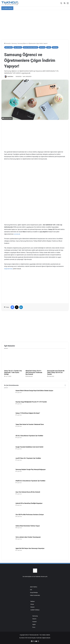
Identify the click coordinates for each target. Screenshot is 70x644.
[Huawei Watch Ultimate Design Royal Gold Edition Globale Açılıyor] (9, 395)
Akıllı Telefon (9, 47)
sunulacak (17, 234)
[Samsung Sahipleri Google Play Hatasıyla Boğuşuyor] (9, 474)
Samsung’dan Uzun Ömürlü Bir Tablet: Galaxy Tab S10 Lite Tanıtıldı (56, 372)
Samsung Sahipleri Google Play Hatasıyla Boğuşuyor (31, 469)
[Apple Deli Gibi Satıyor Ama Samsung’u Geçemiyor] (9, 552)
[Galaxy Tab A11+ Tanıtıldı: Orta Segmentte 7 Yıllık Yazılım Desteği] (14, 360)
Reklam (33, 601)
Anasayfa (7, 43)
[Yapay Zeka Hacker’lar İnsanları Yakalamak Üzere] (9, 428)
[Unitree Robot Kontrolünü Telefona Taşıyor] (9, 530)
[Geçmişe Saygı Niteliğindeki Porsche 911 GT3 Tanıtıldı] (9, 406)
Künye (32, 604)
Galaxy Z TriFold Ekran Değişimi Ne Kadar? (28, 413)
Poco (34, 627)
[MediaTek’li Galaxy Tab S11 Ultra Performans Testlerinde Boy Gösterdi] (35, 360)
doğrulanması (8, 269)
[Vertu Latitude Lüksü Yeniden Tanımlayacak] (9, 541)
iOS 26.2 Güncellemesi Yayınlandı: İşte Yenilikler (29, 436)
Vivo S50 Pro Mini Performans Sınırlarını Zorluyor (30, 515)
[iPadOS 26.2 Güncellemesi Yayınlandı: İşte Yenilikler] (9, 485)
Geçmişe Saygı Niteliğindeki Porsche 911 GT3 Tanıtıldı (31, 402)
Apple (34, 624)
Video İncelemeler (35, 595)
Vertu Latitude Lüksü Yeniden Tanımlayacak (28, 537)
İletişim (33, 607)
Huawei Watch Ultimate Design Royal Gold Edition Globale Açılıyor (34, 391)
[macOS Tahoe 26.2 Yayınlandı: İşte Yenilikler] (9, 462)
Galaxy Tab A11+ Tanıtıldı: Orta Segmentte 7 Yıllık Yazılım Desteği (13, 372)
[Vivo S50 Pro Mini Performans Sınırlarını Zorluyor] (9, 519)
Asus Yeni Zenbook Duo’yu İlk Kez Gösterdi (28, 492)
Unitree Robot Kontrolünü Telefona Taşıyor (28, 526)
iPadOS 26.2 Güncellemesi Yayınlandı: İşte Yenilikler (30, 481)
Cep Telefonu (18, 47)
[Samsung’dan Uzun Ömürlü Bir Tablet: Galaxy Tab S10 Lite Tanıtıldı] (56, 360)
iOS (31, 590)
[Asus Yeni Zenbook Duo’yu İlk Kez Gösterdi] (9, 496)
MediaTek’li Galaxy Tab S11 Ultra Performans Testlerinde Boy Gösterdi (34, 372)
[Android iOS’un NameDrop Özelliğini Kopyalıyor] (9, 507)
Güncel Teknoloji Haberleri (30, 47)
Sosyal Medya (34, 592)
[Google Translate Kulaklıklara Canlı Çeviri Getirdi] (9, 451)
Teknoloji (55, 47)
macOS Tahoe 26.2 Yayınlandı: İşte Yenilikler (28, 458)
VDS (26, 638)
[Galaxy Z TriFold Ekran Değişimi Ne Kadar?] (9, 417)
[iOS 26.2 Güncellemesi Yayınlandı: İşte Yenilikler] (9, 440)
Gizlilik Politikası (35, 610)
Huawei (34, 622)
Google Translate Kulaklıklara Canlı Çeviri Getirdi (29, 447)
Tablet (49, 47)
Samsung (14, 43)
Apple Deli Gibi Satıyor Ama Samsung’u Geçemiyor (30, 548)
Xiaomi (34, 619)
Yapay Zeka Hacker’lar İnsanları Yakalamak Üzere (30, 424)
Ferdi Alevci (10, 77)
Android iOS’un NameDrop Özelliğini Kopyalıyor (29, 503)
